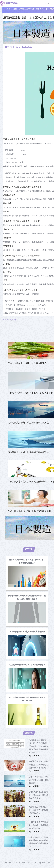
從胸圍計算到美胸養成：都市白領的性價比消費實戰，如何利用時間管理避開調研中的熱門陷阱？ (39, 746)
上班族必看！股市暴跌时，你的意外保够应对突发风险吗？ (39, 825)
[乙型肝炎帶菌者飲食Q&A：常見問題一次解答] (27, 665)
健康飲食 (8, 320)
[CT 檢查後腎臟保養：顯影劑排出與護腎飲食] (27, 632)
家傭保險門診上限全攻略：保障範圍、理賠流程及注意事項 (39, 795)
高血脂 (14, 320)
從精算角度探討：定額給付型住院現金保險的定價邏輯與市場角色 (39, 765)
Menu (47, 3)
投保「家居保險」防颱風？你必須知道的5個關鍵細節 (39, 780)
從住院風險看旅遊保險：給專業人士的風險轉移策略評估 (39, 810)
